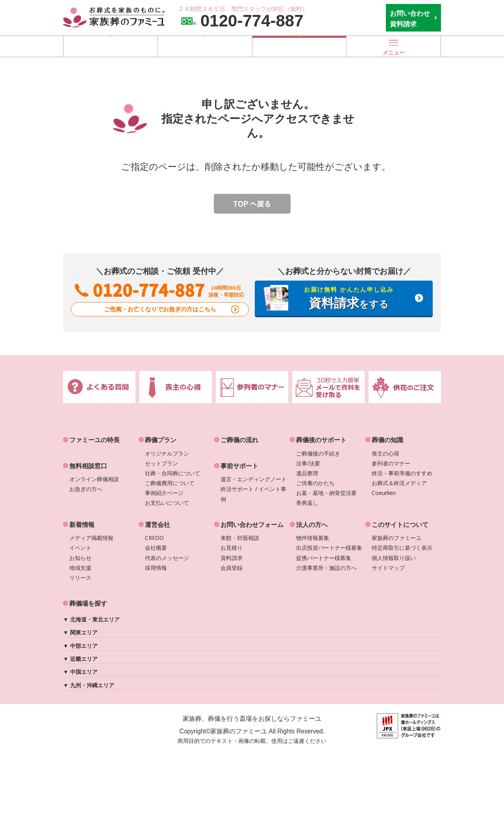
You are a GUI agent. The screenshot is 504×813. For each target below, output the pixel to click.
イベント (80, 548)
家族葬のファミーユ (397, 538)
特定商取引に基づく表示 (402, 548)
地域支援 (80, 568)
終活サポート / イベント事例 (253, 494)
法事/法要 (308, 463)
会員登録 (232, 568)
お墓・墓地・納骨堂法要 (326, 493)
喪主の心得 (385, 453)
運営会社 (157, 525)
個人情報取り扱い (394, 558)
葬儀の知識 (387, 440)
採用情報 (156, 568)
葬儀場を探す (110, 46)
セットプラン (161, 463)
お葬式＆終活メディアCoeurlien (399, 488)
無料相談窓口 (88, 466)
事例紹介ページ (164, 493)
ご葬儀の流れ (239, 440)
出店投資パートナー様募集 (329, 548)
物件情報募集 (313, 538)
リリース (80, 578)
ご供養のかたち (315, 483)
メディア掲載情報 (91, 538)
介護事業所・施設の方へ (326, 568)
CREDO (154, 538)
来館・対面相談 (240, 538)
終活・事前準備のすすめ (402, 473)
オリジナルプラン (167, 453)
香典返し (307, 503)
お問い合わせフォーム (252, 525)
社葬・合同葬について (172, 473)
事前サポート (239, 466)
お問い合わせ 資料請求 (410, 19)
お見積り (232, 548)
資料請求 (232, 558)
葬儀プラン (161, 440)
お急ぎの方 (299, 46)
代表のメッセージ (167, 558)
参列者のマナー (391, 463)
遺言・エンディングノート (254, 479)
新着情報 (82, 525)
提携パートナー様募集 (324, 558)
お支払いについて (167, 503)
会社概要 (156, 548)
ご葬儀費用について (170, 483)
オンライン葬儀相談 (94, 479)
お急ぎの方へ (86, 489)
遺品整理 (307, 473)
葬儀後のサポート (321, 440)
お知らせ (80, 558)
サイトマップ (388, 568)
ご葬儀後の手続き (318, 453)
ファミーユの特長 (94, 440)
